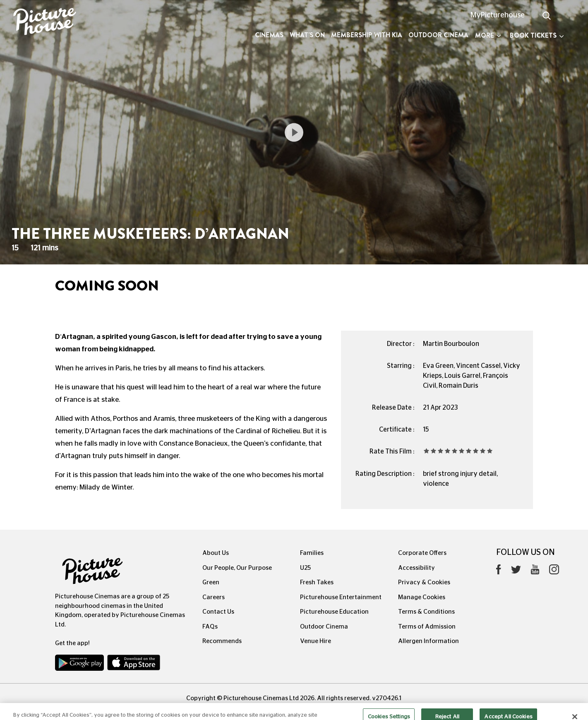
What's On (307, 35)
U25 (305, 568)
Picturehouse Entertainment (341, 597)
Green (211, 582)
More (488, 35)
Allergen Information (428, 641)
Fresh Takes (317, 582)
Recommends (222, 641)
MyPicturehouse (498, 15)
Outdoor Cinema (438, 35)
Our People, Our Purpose (237, 568)
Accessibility (416, 568)
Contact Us (218, 612)
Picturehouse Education (334, 612)
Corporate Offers (422, 553)
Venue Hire (316, 641)
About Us (216, 553)
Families (312, 553)
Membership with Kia (367, 35)
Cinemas (269, 35)
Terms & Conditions (426, 612)
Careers (214, 597)
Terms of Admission (427, 627)
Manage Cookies (422, 597)
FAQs (210, 627)
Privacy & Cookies (424, 582)
